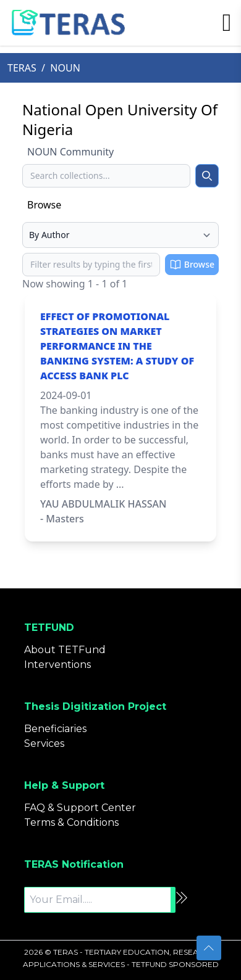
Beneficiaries (55, 729)
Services (44, 743)
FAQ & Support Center (80, 808)
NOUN (65, 68)
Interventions (57, 665)
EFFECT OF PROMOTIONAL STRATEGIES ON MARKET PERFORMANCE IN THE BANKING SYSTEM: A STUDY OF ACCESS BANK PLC (117, 346)
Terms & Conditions (71, 822)
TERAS (22, 68)
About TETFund (65, 650)
